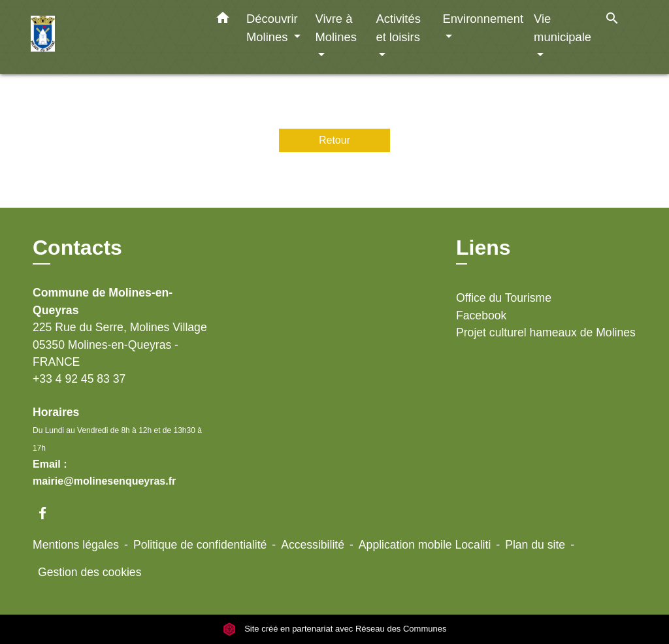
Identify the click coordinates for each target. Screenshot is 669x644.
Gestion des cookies (90, 572)
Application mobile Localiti (425, 545)
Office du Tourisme (504, 298)
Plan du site (535, 545)
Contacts (77, 248)
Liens (483, 248)
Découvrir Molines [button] (272, 28)
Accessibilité (313, 545)
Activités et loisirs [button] (398, 28)
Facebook (481, 315)
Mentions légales (76, 545)
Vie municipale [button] (563, 28)
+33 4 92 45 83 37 (79, 379)
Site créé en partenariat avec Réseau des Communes (335, 629)
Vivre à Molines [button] (335, 28)
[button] (223, 20)
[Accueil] (112, 37)
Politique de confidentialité (200, 545)
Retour (334, 140)
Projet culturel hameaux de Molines (546, 332)
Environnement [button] (483, 19)
